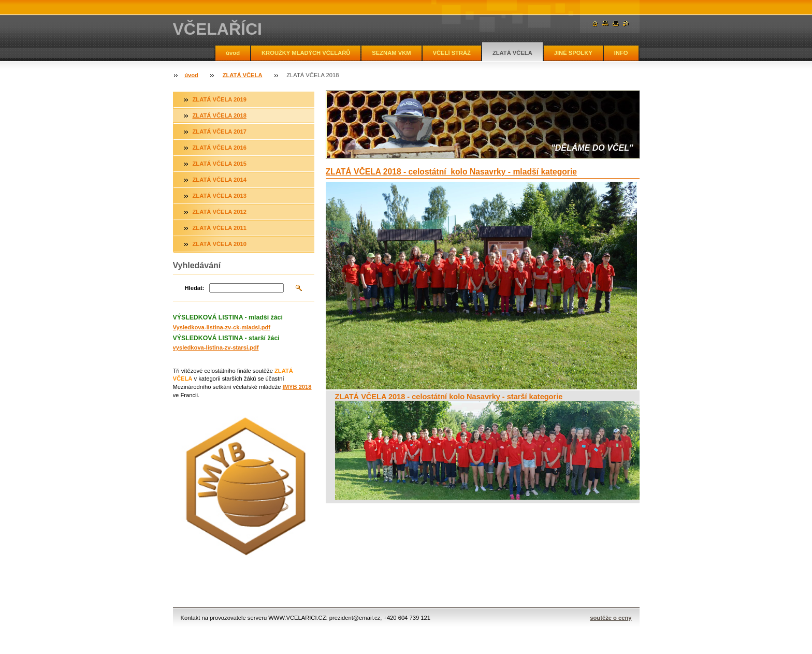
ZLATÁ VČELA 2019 (220, 99)
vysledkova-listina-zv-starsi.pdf (216, 347)
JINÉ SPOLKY (573, 53)
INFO (621, 53)
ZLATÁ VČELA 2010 (220, 244)
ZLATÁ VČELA (512, 53)
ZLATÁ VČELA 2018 (220, 115)
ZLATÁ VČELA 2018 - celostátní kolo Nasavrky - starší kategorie (449, 397)
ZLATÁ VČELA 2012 (220, 212)
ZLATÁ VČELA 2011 (220, 228)
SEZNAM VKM (391, 53)
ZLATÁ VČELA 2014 (220, 180)
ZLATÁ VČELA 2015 (220, 164)
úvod (233, 53)
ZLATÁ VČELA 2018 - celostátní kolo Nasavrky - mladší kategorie (452, 172)
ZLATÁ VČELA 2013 (220, 196)
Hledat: (195, 288)
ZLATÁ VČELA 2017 (220, 132)
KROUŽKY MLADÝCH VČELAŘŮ (306, 53)
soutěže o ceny (611, 618)
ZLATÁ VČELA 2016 (220, 148)
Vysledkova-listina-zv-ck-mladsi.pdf (222, 327)
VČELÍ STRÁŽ (452, 53)
